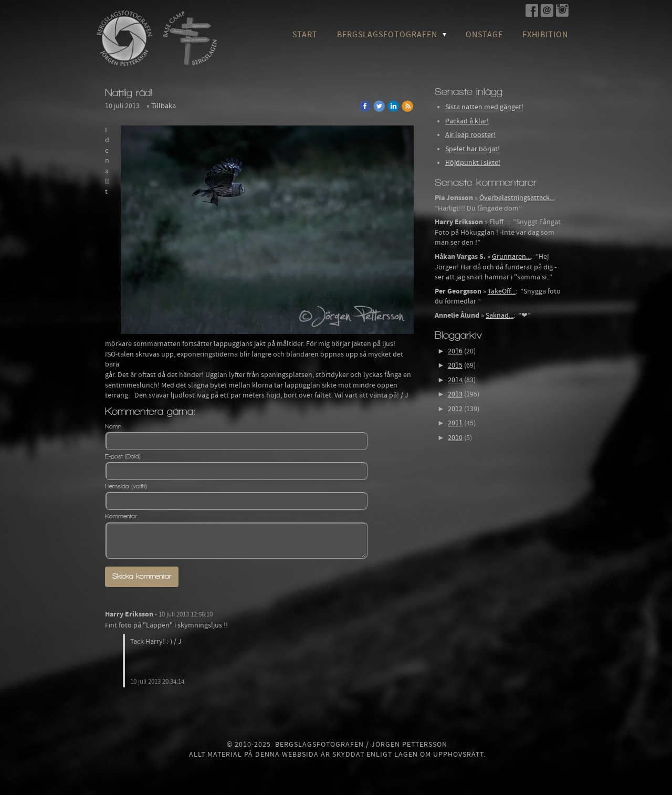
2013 (455, 394)
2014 (455, 380)
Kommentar (121, 516)
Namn (113, 426)
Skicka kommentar (142, 576)
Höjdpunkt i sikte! (473, 163)
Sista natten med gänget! (484, 107)
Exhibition (545, 35)
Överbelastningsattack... (517, 198)
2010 (455, 438)
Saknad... (500, 316)
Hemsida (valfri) (126, 486)
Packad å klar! (467, 121)
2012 (455, 409)
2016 (455, 351)
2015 (455, 365)
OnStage (484, 35)
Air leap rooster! (470, 135)
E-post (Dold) (123, 456)
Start (305, 35)
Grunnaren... (511, 257)
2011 (455, 423)
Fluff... (499, 222)
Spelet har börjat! (472, 149)
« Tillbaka (161, 106)
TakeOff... (502, 291)
